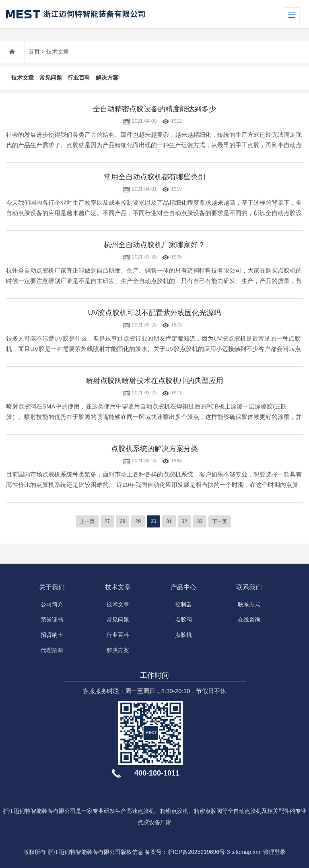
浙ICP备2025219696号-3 (199, 852)
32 (184, 521)
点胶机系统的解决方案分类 (154, 449)
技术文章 (23, 78)
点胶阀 (183, 620)
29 (138, 521)
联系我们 (249, 587)
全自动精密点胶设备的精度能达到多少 (154, 109)
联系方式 (249, 604)
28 (123, 521)
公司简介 (52, 604)
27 (107, 521)
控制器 (183, 604)
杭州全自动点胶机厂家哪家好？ (154, 245)
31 (169, 521)
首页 (34, 51)
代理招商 (52, 650)
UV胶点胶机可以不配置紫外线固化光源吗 (154, 313)
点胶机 (183, 635)
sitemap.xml (246, 852)
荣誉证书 (52, 620)
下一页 (220, 521)
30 (153, 521)
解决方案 (107, 78)
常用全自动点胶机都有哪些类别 (154, 177)
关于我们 (52, 587)
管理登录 (274, 852)
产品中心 (183, 587)
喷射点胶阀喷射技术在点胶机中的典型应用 (154, 381)
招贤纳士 (52, 635)
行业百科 (79, 78)
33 (200, 521)
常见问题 (51, 78)
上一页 (87, 521)
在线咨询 (249, 620)
